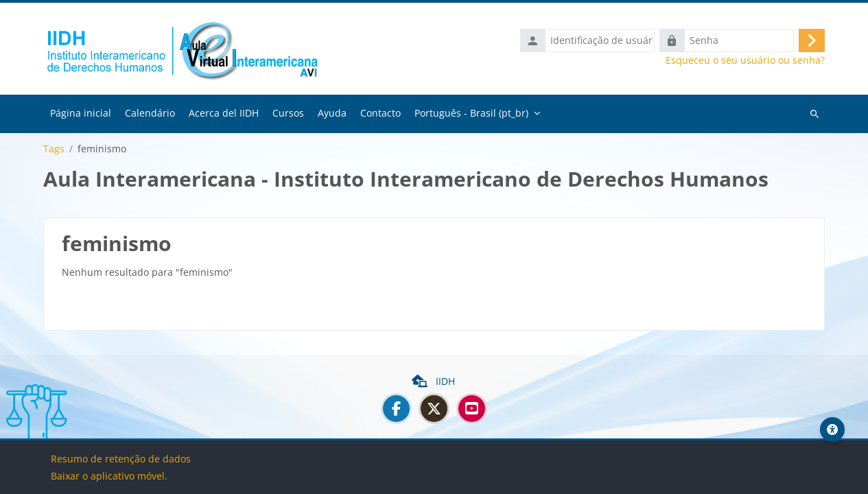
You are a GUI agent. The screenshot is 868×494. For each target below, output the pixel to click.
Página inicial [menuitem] (81, 113)
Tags (54, 149)
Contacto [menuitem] (380, 113)
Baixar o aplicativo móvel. (109, 476)
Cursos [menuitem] (288, 113)
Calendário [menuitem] (150, 113)
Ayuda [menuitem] (332, 113)
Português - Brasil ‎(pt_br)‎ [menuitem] (471, 113)
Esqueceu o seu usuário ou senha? (745, 60)
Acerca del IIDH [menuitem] (224, 113)
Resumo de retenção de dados (121, 459)
